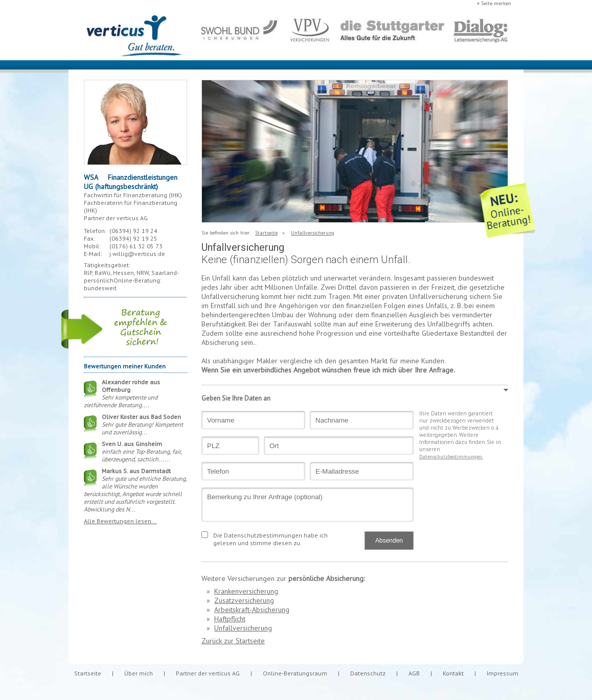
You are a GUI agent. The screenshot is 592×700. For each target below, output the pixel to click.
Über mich (139, 673)
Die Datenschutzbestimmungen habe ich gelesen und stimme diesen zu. (270, 539)
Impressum (503, 673)
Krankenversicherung (246, 591)
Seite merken (496, 3)
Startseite (266, 233)
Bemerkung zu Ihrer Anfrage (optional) (308, 505)
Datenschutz (368, 673)
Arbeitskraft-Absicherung (252, 610)
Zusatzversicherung (244, 600)
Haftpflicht (230, 619)
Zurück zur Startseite (233, 641)
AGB (414, 673)
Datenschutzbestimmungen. (451, 457)
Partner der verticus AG (208, 673)
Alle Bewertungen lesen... (120, 521)
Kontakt (453, 673)
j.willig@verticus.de (137, 254)
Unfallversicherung (313, 233)
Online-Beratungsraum (295, 673)
